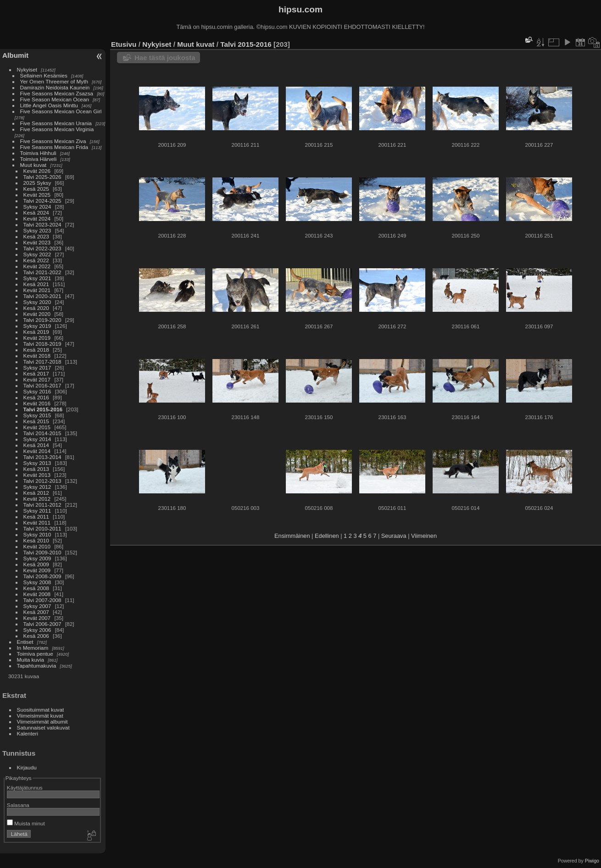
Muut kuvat (33, 165)
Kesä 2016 (36, 397)
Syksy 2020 (37, 302)
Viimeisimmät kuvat (40, 716)
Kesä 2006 (36, 636)
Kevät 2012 (37, 499)
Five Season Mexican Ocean (55, 99)
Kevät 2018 (37, 356)
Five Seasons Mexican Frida (54, 147)
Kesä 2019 (36, 332)
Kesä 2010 (36, 540)
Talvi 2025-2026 (42, 177)
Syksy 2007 (37, 606)
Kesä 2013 (36, 469)
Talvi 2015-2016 (43, 409)
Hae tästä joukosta (165, 58)
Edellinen (327, 536)
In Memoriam (33, 648)
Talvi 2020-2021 (42, 296)
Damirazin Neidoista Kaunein (55, 87)
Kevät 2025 (37, 195)
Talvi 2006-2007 (42, 624)
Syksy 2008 (37, 582)
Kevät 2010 (37, 546)
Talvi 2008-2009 (42, 576)
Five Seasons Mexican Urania (56, 123)
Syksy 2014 (37, 439)
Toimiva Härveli (39, 159)
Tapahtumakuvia (37, 666)
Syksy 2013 (37, 463)
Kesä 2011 (36, 517)
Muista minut (26, 823)
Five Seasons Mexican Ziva (53, 141)
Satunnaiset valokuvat (43, 727)
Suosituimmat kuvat (41, 710)
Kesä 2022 (36, 260)
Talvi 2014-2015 (42, 433)
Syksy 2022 (37, 254)
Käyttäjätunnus (25, 788)
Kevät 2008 (37, 594)
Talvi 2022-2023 (42, 248)
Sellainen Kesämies (44, 75)
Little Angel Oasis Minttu (49, 105)
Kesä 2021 (36, 284)
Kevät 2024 (37, 218)
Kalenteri (28, 733)
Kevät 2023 (37, 242)
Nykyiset (27, 69)
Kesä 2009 (36, 564)
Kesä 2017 (36, 373)
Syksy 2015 (37, 415)
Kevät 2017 (37, 379)
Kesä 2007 (36, 612)
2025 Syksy (37, 183)
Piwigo (592, 861)
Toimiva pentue (35, 654)
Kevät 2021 (37, 290)
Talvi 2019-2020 (42, 320)
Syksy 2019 (37, 326)
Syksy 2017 (37, 368)
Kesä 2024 (36, 213)
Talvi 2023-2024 (42, 224)
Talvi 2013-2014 (42, 457)
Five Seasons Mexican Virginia (57, 129)
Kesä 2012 (36, 493)
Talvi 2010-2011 (42, 528)
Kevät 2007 (37, 618)
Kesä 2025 (36, 189)
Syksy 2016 (37, 391)
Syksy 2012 (37, 487)
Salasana (18, 805)
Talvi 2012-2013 (42, 481)
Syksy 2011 (37, 511)
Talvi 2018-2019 (42, 344)
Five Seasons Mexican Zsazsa (57, 93)
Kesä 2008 (36, 588)
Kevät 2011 (37, 522)
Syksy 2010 (37, 534)
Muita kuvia (31, 660)
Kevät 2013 (37, 475)
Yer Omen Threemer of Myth (54, 81)
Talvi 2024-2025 (42, 201)
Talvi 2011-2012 (42, 505)
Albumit (15, 55)
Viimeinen (424, 536)
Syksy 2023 (37, 230)
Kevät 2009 (37, 570)
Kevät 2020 (37, 314)
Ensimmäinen (292, 536)
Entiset (25, 642)
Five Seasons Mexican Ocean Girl (61, 111)
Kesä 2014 (36, 445)
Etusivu (124, 44)
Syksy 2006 (37, 630)
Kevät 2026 (37, 171)
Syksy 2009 (37, 558)
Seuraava (394, 536)
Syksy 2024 (37, 207)
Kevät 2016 (37, 403)
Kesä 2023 (36, 236)
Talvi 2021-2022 (42, 272)
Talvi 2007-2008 (42, 600)
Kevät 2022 (37, 266)
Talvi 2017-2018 (42, 362)
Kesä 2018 (36, 350)
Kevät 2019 (37, 338)
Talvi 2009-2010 (42, 552)
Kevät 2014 (37, 451)
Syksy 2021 (37, 278)
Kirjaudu (27, 767)
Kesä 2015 (36, 421)
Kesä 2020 (36, 308)
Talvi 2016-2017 (42, 385)
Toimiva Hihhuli (38, 153)
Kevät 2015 (37, 427)
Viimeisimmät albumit (42, 721)
